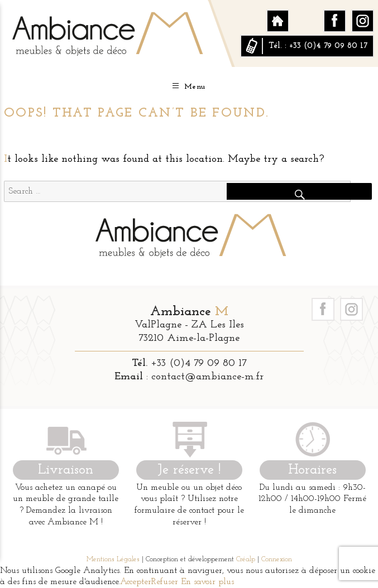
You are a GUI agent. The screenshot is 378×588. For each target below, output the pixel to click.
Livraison (66, 470)
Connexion (277, 559)
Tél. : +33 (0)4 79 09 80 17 (318, 46)
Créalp (246, 559)
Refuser (165, 582)
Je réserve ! (189, 470)
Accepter (136, 582)
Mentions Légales (113, 559)
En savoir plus (206, 582)
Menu (189, 86)
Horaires (312, 470)
